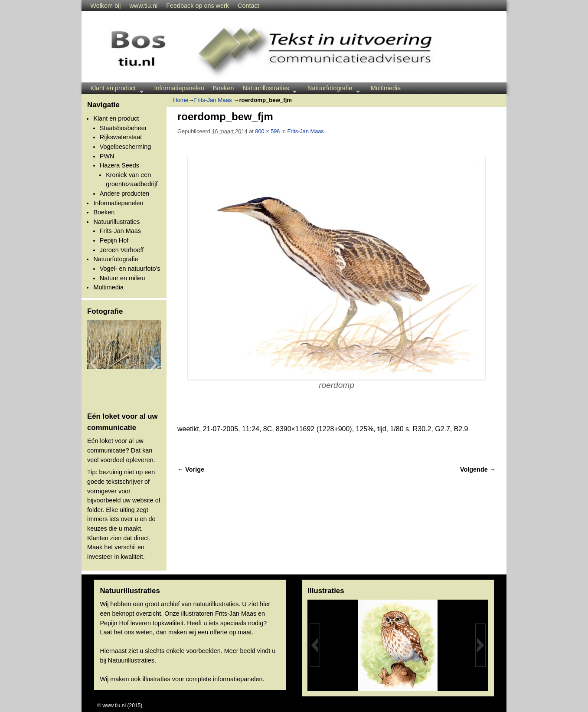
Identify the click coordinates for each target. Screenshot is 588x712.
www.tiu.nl (143, 6)
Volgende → (478, 469)
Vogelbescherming (125, 147)
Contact (248, 6)
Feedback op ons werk (198, 6)
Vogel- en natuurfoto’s (130, 269)
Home (181, 100)
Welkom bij (105, 6)
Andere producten (124, 194)
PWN (107, 156)
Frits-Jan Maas (120, 231)
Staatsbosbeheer (123, 128)
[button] (93, 364)
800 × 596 (267, 131)
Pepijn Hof (114, 240)
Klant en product (114, 89)
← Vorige (191, 469)
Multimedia (386, 88)
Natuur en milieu (122, 278)
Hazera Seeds (119, 165)
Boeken (224, 88)
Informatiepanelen (179, 88)
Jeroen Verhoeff (122, 250)
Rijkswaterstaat (121, 137)
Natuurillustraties (268, 89)
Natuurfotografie (332, 89)
